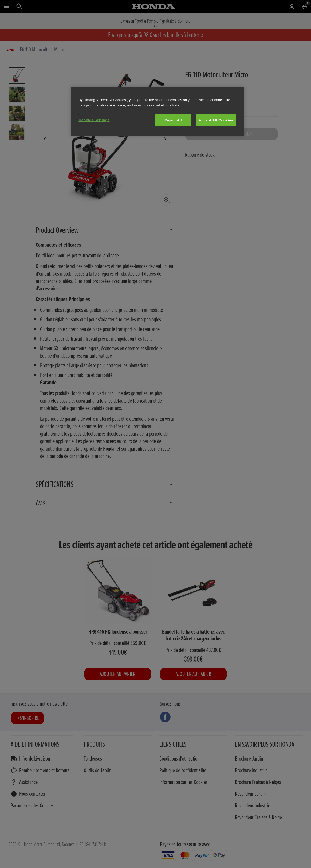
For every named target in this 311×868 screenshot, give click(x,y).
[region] (158, 111)
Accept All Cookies (216, 120)
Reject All (173, 120)
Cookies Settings (94, 120)
